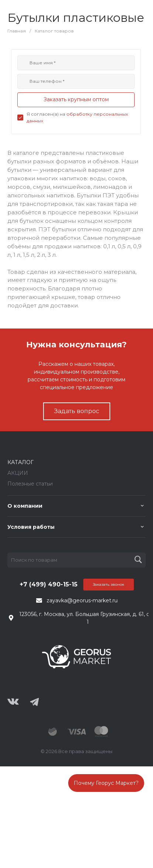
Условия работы (31, 527)
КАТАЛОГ (20, 462)
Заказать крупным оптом (76, 99)
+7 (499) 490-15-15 (48, 584)
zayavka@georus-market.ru (82, 600)
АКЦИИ (18, 473)
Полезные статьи (30, 484)
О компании (25, 506)
